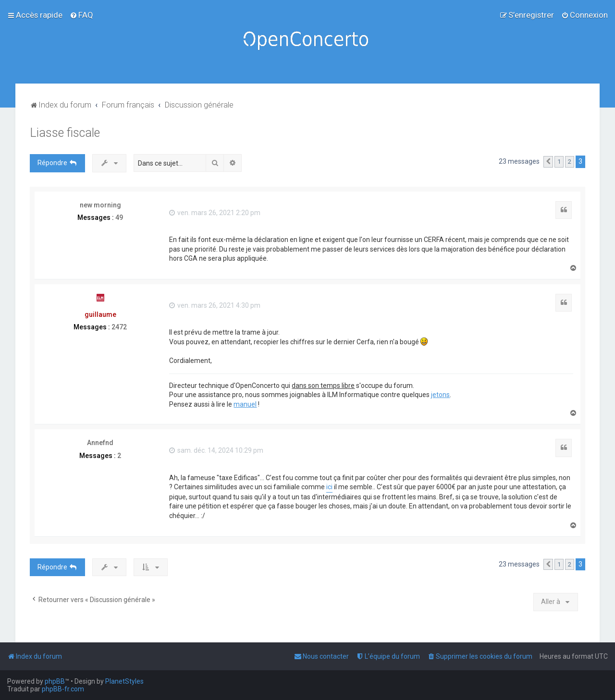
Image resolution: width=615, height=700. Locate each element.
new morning (100, 205)
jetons (440, 395)
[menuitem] (81, 15)
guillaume (100, 314)
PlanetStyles (124, 681)
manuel (245, 404)
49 (119, 217)
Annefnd (100, 443)
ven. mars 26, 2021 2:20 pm (215, 213)
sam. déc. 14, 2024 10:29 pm (216, 450)
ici (329, 487)
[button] (548, 162)
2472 (119, 327)
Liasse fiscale (65, 133)
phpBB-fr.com (63, 689)
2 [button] (570, 162)
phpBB (55, 681)
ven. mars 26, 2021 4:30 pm (215, 305)
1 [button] (559, 162)
